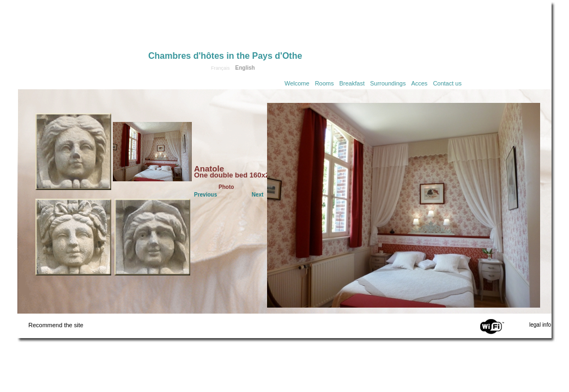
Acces (419, 83)
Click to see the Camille (73, 152)
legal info (540, 325)
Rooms (325, 83)
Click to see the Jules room (152, 237)
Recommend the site (56, 325)
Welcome (297, 83)
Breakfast (352, 83)
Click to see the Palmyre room (73, 237)
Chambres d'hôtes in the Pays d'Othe (225, 56)
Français (220, 68)
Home (83, 28)
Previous (205, 195)
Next (258, 195)
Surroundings (388, 83)
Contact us (447, 83)
